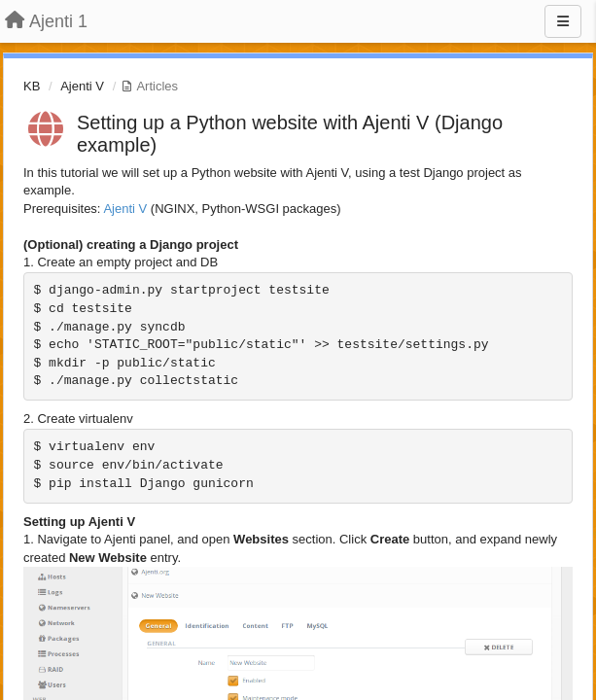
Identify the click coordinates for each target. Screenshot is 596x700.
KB (32, 86)
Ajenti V (82, 86)
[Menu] (563, 21)
